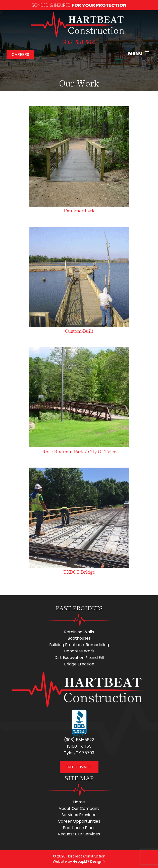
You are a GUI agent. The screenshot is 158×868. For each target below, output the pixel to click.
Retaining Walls (79, 632)
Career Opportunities (79, 821)
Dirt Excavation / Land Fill (79, 658)
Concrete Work (79, 651)
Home (79, 802)
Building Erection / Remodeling (79, 645)
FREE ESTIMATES (79, 767)
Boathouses (79, 638)
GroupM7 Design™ (89, 862)
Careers (20, 55)
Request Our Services (79, 834)
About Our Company (79, 808)
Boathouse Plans (79, 828)
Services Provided (79, 815)
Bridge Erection (79, 664)
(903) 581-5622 (79, 42)
